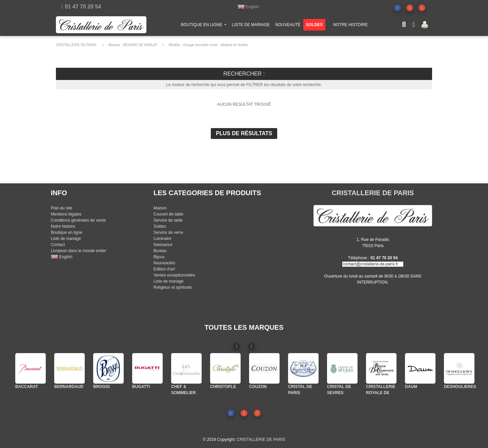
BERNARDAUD (69, 387)
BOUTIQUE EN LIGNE (205, 26)
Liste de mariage (66, 239)
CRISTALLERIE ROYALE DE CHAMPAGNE (381, 393)
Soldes (160, 226)
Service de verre (168, 232)
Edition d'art (164, 269)
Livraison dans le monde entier (78, 251)
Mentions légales (66, 214)
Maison (160, 208)
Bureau (160, 251)
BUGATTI (141, 387)
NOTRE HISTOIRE (350, 26)
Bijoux (159, 257)
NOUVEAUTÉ (288, 26)
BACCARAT (27, 387)
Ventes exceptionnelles (174, 275)
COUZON (258, 387)
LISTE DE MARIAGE (251, 26)
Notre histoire (63, 226)
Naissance (163, 245)
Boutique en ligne (67, 232)
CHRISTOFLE (223, 387)
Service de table (168, 220)
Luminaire (162, 239)
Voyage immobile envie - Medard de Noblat (215, 45)
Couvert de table (168, 214)
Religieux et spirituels (173, 287)
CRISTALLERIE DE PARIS (76, 45)
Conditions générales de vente (78, 220)
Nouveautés (164, 263)
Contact (58, 245)
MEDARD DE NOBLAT (140, 45)
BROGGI (101, 387)
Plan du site (62, 208)
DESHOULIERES (460, 387)
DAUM (411, 387)
